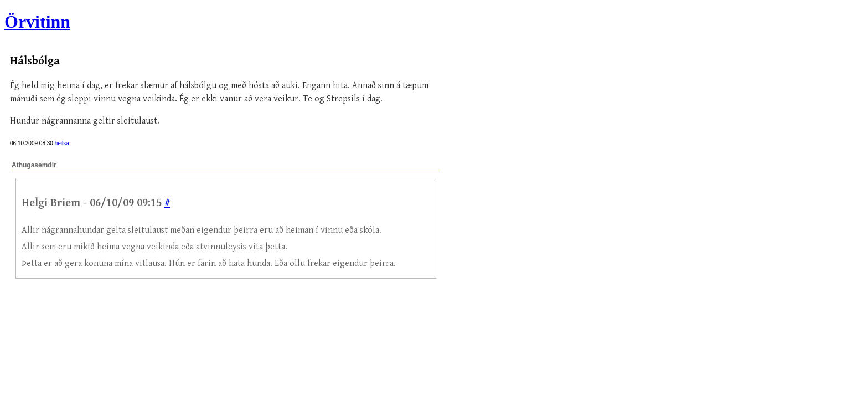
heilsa (62, 143)
